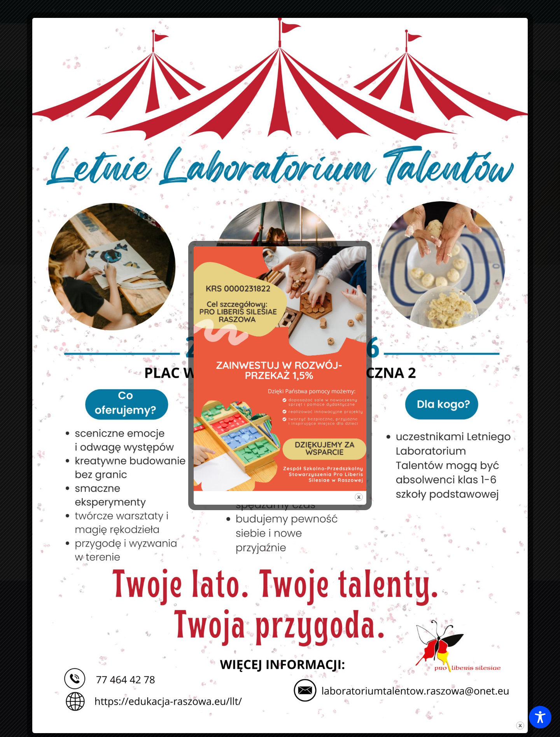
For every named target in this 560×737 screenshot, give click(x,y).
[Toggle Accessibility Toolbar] (540, 717)
